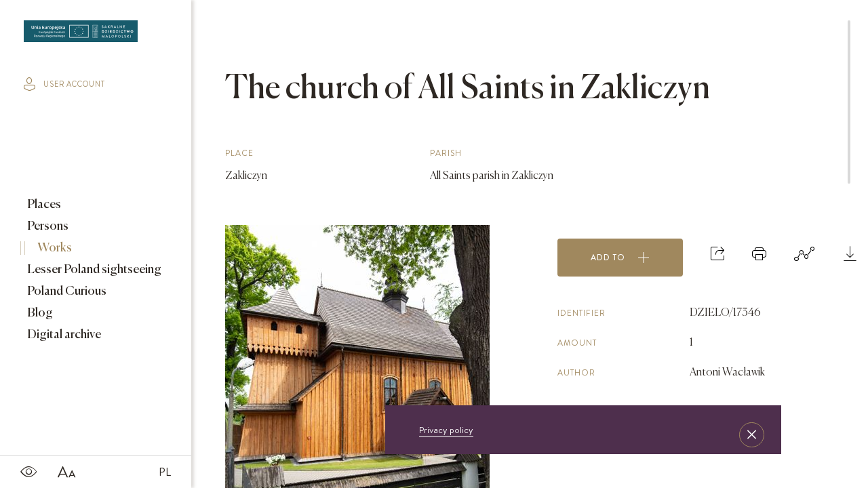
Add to (620, 258)
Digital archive (63, 335)
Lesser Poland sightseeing (93, 270)
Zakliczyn (246, 176)
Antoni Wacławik (727, 373)
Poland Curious (66, 291)
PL (165, 472)
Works (54, 248)
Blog (39, 313)
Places (43, 205)
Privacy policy (446, 430)
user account (64, 84)
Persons (47, 226)
